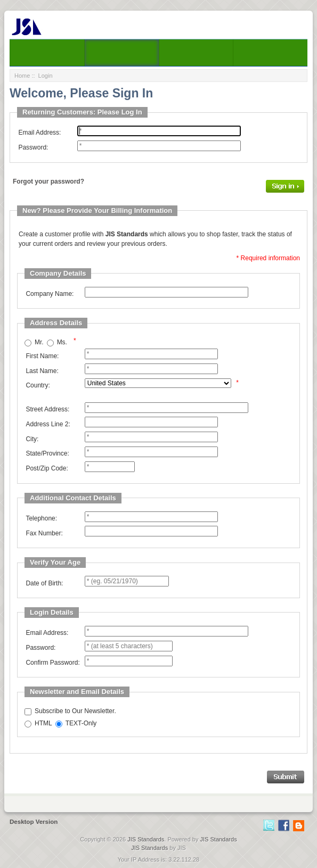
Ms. (62, 342)
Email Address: (39, 133)
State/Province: (47, 453)
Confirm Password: (52, 663)
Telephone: (41, 518)
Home (22, 76)
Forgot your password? (48, 181)
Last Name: (42, 371)
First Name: (42, 356)
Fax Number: (44, 533)
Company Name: (50, 294)
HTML (43, 723)
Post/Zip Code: (47, 468)
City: (32, 439)
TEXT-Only (81, 723)
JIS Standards (146, 839)
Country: (38, 385)
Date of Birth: (44, 583)
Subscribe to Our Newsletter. (75, 711)
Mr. (39, 342)
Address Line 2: (48, 424)
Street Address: (47, 409)
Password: (33, 147)
